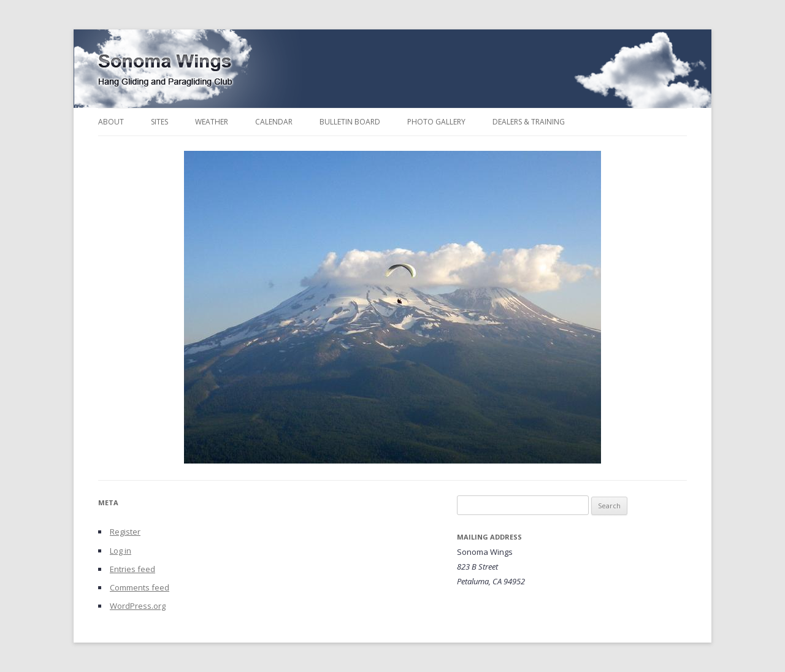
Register (125, 532)
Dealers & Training (529, 122)
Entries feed (132, 569)
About (111, 122)
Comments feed (140, 587)
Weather (212, 122)
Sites (159, 122)
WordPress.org (138, 606)
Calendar (274, 122)
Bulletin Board (350, 122)
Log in (121, 551)
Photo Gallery (436, 122)
